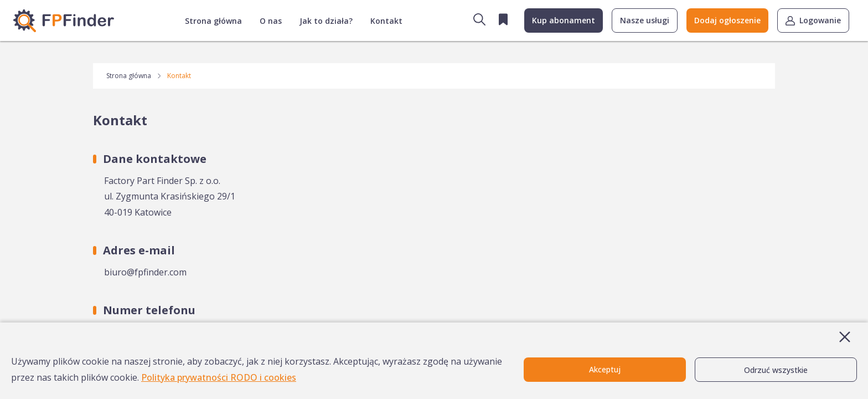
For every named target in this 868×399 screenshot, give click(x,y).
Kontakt (386, 21)
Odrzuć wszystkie (776, 370)
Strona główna (213, 21)
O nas (271, 21)
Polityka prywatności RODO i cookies (219, 377)
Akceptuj (605, 369)
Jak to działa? (326, 21)
